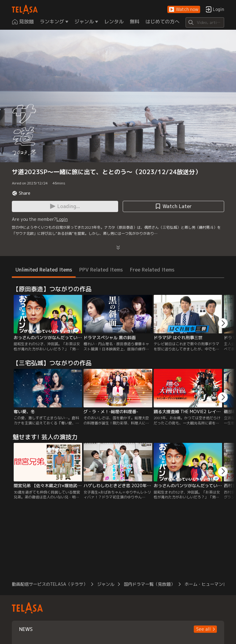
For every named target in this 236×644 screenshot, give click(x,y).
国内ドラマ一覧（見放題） (149, 584)
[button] (184, 10)
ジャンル (106, 584)
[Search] (205, 22)
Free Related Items (152, 270)
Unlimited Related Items (44, 270)
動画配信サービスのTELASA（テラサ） (50, 584)
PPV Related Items (101, 270)
